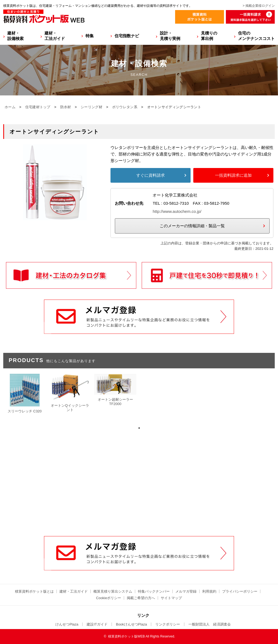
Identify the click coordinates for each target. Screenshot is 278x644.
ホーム (10, 107)
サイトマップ (171, 598)
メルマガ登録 (186, 591)
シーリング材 (91, 107)
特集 (90, 36)
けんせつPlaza (67, 624)
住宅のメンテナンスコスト (256, 36)
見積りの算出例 (209, 36)
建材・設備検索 (15, 36)
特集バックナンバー (154, 591)
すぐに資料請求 (151, 175)
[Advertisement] (139, 495)
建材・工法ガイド (55, 36)
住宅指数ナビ (127, 36)
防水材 (66, 107)
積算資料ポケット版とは (34, 591)
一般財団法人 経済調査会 (210, 624)
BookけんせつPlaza (131, 624)
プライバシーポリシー (240, 591)
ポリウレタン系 (125, 107)
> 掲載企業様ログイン (259, 6)
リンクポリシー (168, 624)
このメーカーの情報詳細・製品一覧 (192, 226)
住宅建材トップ (38, 107)
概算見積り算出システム (113, 591)
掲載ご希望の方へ (141, 598)
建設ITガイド (97, 624)
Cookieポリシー (109, 598)
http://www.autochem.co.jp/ (177, 211)
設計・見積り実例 (170, 36)
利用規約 (209, 591)
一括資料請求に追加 (233, 175)
